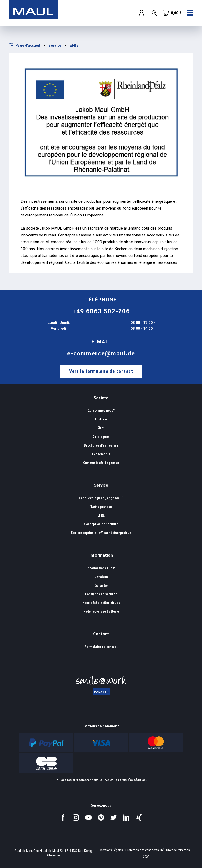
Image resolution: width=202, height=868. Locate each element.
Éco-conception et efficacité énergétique (101, 533)
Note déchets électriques (101, 603)
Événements (101, 454)
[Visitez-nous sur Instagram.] (76, 817)
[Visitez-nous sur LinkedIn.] (126, 817)
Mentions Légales (111, 850)
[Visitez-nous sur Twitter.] (114, 817)
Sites (101, 428)
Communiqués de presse (101, 463)
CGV (146, 857)
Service (101, 485)
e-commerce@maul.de (101, 353)
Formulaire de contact (101, 647)
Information (101, 555)
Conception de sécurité (101, 524)
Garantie (101, 585)
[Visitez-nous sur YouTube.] (88, 817)
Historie (101, 419)
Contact (101, 634)
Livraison (101, 577)
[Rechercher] (154, 13)
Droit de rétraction (178, 850)
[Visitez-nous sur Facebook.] (63, 817)
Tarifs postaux (101, 507)
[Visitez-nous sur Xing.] (139, 817)
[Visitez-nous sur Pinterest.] (101, 817)
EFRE (101, 515)
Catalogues (101, 437)
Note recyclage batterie (101, 611)
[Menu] (188, 13)
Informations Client (101, 568)
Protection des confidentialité (145, 850)
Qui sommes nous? (101, 411)
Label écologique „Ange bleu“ (101, 498)
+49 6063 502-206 (101, 311)
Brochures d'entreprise (101, 445)
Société (101, 398)
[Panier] (172, 13)
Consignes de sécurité (101, 594)
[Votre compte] (142, 13)
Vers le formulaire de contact (101, 371)
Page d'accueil (25, 45)
